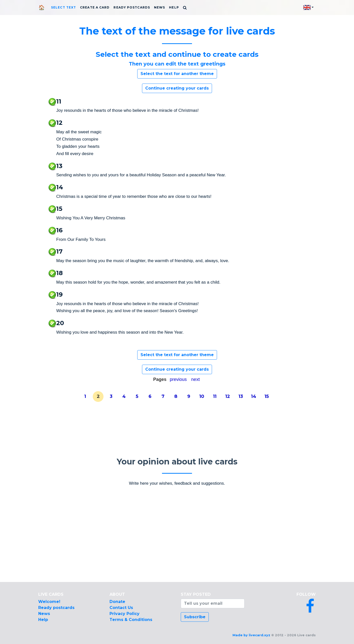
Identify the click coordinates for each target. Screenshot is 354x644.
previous (178, 379)
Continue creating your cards (177, 88)
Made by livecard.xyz (251, 635)
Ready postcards (132, 7)
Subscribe (195, 617)
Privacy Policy (124, 614)
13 (241, 396)
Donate (117, 602)
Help (174, 7)
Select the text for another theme (177, 74)
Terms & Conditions (131, 620)
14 (254, 396)
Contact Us (121, 608)
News (159, 7)
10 (202, 396)
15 (267, 396)
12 (228, 396)
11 (215, 396)
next (195, 379)
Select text (63, 7)
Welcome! (49, 602)
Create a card (95, 7)
